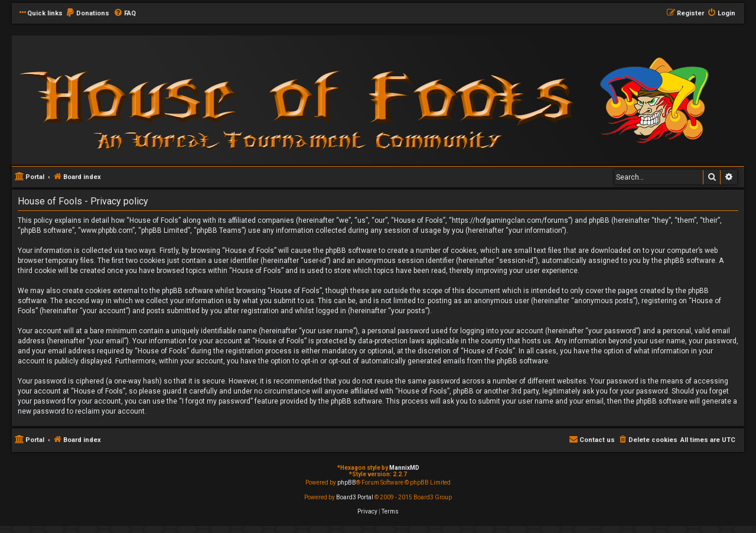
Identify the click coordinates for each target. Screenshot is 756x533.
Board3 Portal (355, 497)
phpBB (347, 482)
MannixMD (404, 468)
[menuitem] (87, 14)
